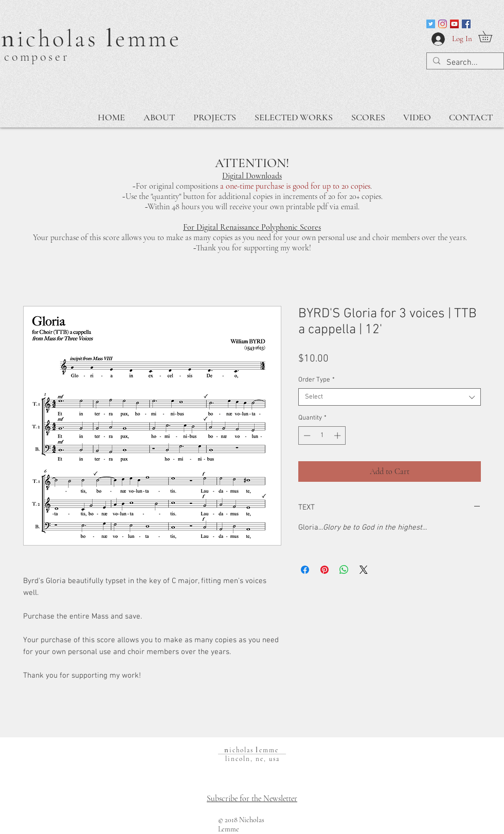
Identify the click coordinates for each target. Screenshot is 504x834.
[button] (491, 37)
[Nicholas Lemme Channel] (454, 24)
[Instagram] (443, 24)
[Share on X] (364, 570)
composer (37, 57)
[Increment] (338, 436)
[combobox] (390, 397)
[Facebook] (466, 24)
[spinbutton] (322, 436)
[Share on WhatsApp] (344, 570)
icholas (62, 39)
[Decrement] (306, 436)
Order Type (317, 380)
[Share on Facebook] (305, 570)
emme (148, 39)
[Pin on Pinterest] (325, 570)
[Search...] (464, 63)
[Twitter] (431, 24)
